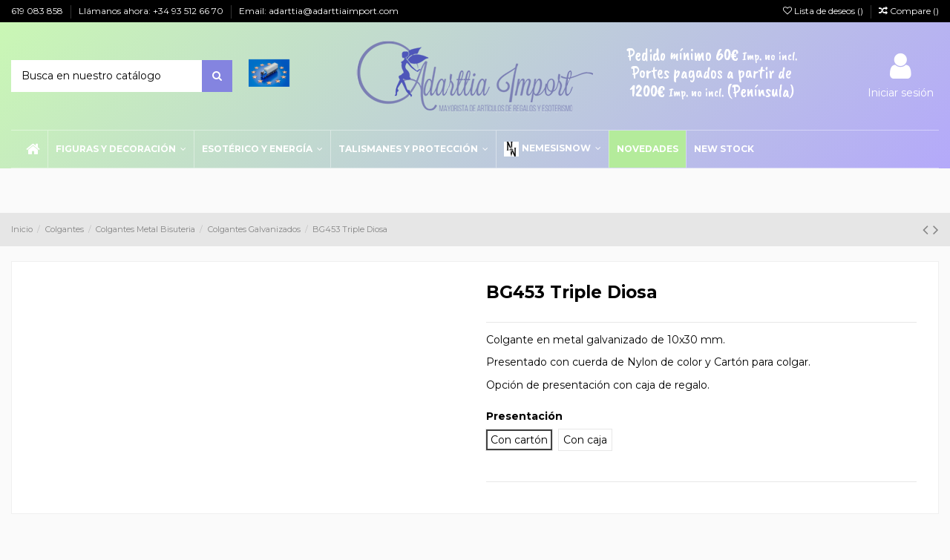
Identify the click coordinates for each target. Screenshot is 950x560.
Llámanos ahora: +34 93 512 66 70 (152, 11)
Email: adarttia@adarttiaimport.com (319, 11)
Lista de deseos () (824, 11)
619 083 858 (38, 11)
